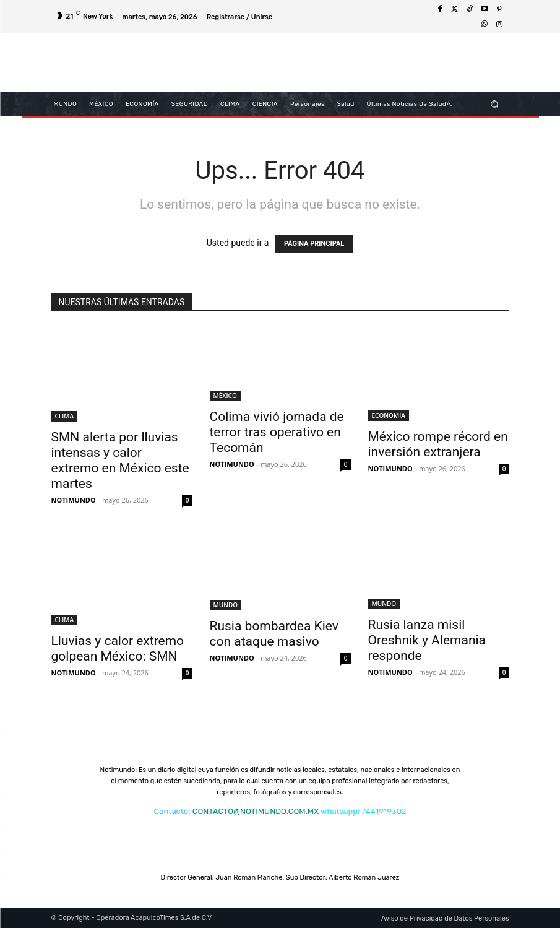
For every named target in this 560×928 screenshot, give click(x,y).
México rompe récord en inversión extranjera (438, 444)
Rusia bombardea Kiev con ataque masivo (274, 634)
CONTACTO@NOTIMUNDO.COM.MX (256, 811)
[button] (494, 104)
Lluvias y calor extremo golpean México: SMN (118, 648)
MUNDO (226, 605)
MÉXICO (225, 396)
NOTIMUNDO (74, 500)
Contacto (171, 811)
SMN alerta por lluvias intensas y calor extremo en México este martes (120, 460)
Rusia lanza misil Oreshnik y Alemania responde (427, 640)
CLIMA (65, 416)
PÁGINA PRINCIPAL (314, 244)
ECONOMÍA (389, 415)
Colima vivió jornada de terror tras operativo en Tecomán (277, 432)
